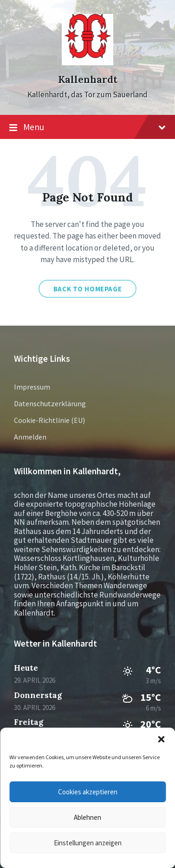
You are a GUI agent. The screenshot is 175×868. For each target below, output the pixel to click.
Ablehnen (87, 817)
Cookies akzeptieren (88, 792)
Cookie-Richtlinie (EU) (49, 420)
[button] (161, 739)
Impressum (32, 387)
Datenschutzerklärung (50, 403)
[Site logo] (87, 63)
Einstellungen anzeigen (88, 843)
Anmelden (30, 437)
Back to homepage (88, 289)
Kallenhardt (88, 79)
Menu (87, 127)
